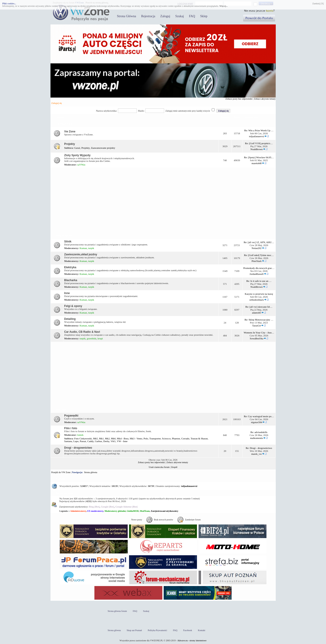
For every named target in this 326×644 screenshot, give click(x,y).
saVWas (81, 165)
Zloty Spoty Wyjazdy (77, 155)
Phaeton (176, 438)
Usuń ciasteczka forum (159, 467)
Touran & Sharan (199, 438)
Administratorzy (78, 511)
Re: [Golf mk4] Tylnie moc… (259, 255)
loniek (80, 435)
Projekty (70, 144)
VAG (113, 441)
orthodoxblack (256, 300)
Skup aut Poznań (134, 630)
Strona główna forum (117, 611)
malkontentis (257, 438)
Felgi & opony (73, 306)
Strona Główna (127, 16)
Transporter (155, 438)
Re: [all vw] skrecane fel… (259, 307)
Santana (68, 441)
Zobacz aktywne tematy (265, 99)
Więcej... (224, 6)
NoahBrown (256, 149)
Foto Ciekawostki (83, 438)
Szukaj (180, 16)
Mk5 (95, 438)
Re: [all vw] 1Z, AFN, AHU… (259, 242)
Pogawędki (71, 416)
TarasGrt (256, 326)
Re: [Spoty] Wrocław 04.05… (259, 157)
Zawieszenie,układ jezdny (81, 254)
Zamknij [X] (318, 4)
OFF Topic (61, 410)
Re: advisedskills (259, 432)
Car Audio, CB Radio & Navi (82, 332)
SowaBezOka (256, 338)
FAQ (192, 16)
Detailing (70, 319)
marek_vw (256, 454)
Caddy (91, 441)
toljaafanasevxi (257, 136)
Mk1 (102, 438)
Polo (146, 438)
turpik (91, 248)
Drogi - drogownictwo (78, 448)
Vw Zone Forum (64, 124)
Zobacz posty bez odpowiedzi (239, 99)
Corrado (185, 438)
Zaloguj (165, 16)
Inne (67, 293)
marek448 (256, 163)
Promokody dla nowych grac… (259, 268)
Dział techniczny (64, 236)
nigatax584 (257, 422)
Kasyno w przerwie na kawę (259, 294)
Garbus (98, 441)
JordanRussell (256, 274)
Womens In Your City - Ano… (259, 333)
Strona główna (91, 472)
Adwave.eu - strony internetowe (192, 640)
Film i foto (71, 428)
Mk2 (107, 438)
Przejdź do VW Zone (61, 472)
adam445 (256, 313)
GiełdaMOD (133, 511)
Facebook (188, 630)
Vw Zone (70, 132)
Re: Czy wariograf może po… (259, 416)
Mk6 (113, 438)
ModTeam (145, 511)
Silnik (68, 242)
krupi (100, 338)
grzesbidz (91, 338)
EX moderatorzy (95, 511)
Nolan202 (257, 248)
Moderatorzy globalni (115, 511)
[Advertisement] (163, 200)
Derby (106, 441)
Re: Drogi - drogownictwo (259, 448)
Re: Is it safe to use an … (259, 281)
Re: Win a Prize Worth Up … (259, 130)
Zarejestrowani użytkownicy (165, 511)
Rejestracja (148, 16)
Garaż (77, 148)
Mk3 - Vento (136, 438)
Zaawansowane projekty (103, 148)
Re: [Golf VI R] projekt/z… (259, 143)
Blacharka (71, 280)
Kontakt (201, 630)
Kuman (83, 248)
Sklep (204, 16)
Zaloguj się (57, 103)
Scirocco (166, 438)
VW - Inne (122, 441)
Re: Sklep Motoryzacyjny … (259, 320)
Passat (83, 441)
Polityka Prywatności (157, 630)
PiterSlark (256, 261)
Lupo (76, 441)
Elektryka (70, 267)
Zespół (174, 467)
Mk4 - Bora (123, 438)
